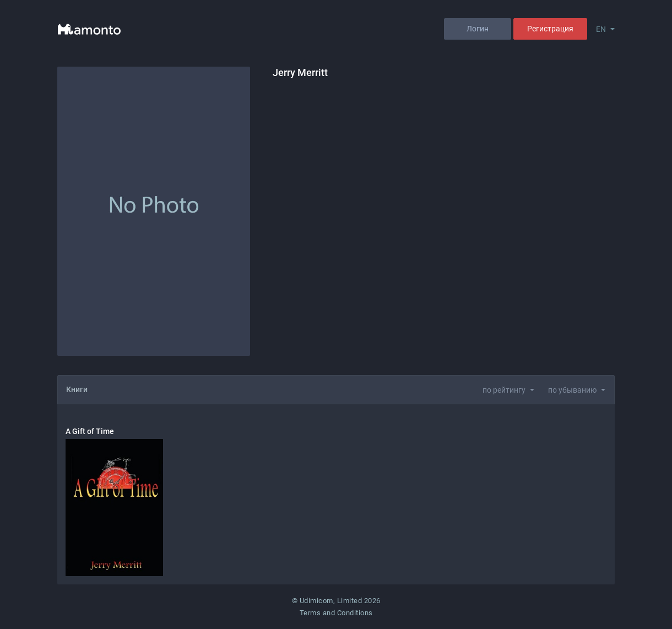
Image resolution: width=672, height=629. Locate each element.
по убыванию (572, 390)
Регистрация (550, 29)
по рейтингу (504, 390)
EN (601, 29)
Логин (478, 29)
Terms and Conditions (336, 613)
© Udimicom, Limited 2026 (336, 601)
